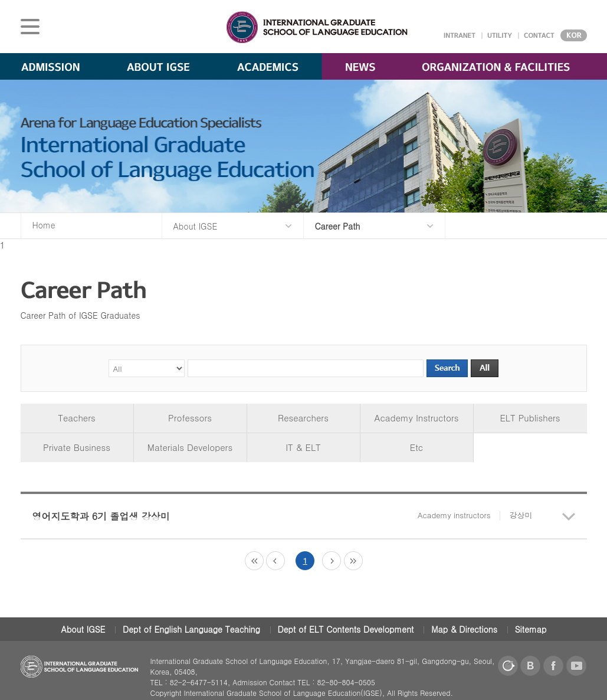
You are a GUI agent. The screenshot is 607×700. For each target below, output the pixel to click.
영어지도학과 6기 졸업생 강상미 (283, 516)
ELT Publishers (530, 418)
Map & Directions (464, 629)
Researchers (303, 418)
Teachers (77, 418)
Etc (417, 447)
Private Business (77, 447)
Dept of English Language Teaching (191, 629)
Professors (190, 418)
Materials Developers (190, 447)
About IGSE (83, 629)
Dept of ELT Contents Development (346, 629)
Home (44, 225)
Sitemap (531, 629)
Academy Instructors (416, 418)
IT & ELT (303, 447)
